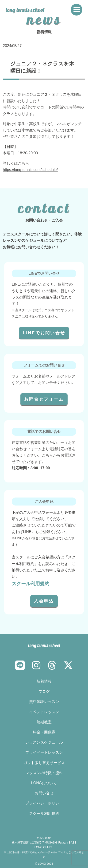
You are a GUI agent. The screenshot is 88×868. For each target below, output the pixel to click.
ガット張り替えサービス (44, 763)
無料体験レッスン (44, 702)
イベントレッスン (44, 712)
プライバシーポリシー (44, 803)
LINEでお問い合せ (44, 333)
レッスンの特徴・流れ (44, 773)
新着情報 (44, 681)
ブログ (44, 691)
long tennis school (25, 10)
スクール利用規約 (31, 584)
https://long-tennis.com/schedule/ (30, 170)
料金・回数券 (44, 732)
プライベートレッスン (44, 752)
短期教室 (44, 722)
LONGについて (44, 783)
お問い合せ (44, 793)
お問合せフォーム (44, 399)
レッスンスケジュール (44, 742)
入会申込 (44, 601)
